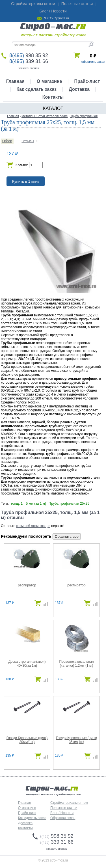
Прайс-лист (87, 81)
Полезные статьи (77, 4)
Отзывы (28, 141)
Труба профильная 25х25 (69, 504)
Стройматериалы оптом (33, 4)
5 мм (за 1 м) (36, 504)
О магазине (49, 81)
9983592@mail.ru (56, 18)
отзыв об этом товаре (33, 526)
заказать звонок (29, 68)
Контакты (53, 97)
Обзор (7, 141)
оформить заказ (93, 62)
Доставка (79, 89)
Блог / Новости (53, 11)
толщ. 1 (17, 504)
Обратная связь (63, 818)
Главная (15, 81)
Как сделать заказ (36, 89)
